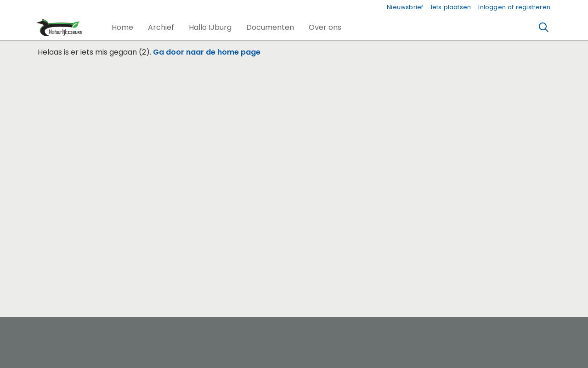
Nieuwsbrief (405, 7)
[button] (122, 28)
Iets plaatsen (451, 7)
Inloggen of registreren (514, 7)
